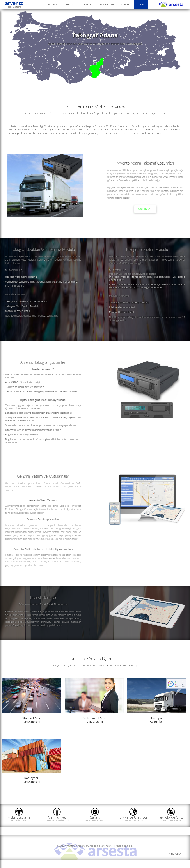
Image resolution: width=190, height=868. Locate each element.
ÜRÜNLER (87, 5)
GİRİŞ (141, 5)
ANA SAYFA (51, 5)
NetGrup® (175, 854)
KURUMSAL (69, 5)
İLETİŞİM (126, 5)
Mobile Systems (13, 7)
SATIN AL (143, 209)
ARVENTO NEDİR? (107, 5)
